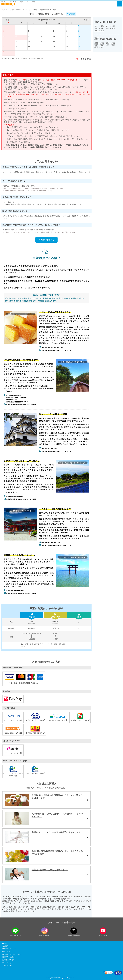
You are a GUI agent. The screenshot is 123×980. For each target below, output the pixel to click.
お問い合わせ (7, 966)
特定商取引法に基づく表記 (12, 954)
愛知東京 (99, 43)
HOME (5, 943)
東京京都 (99, 28)
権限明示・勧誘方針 (9, 957)
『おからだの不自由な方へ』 (71, 216)
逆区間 (71, 14)
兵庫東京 (99, 47)
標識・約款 (6, 952)
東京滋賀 (110, 26)
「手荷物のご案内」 (36, 84)
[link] (108, 973)
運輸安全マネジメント (10, 949)
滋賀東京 (110, 43)
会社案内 (5, 946)
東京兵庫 (99, 31)
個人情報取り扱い (9, 960)
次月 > (86, 20)
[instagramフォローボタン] (45, 931)
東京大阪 (110, 28)
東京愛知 (99, 26)
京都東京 (99, 45)
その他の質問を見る (46, 240)
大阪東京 (110, 45)
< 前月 (7, 20)
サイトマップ (7, 963)
